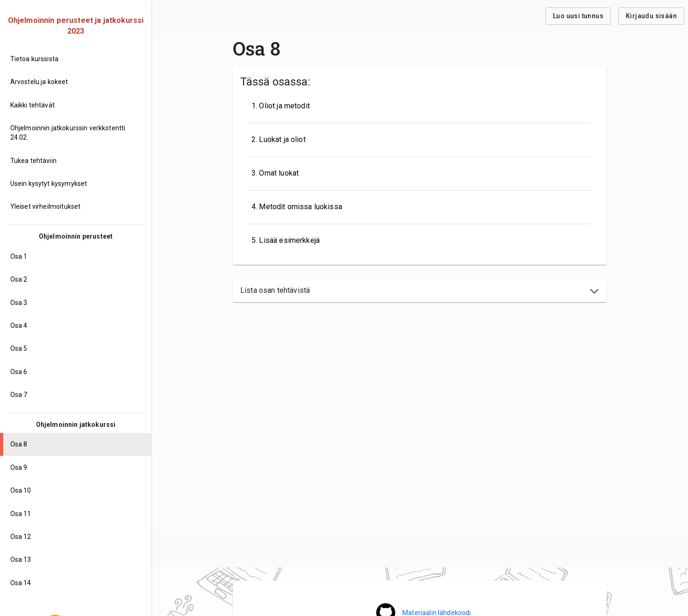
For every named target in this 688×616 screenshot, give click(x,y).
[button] (420, 291)
